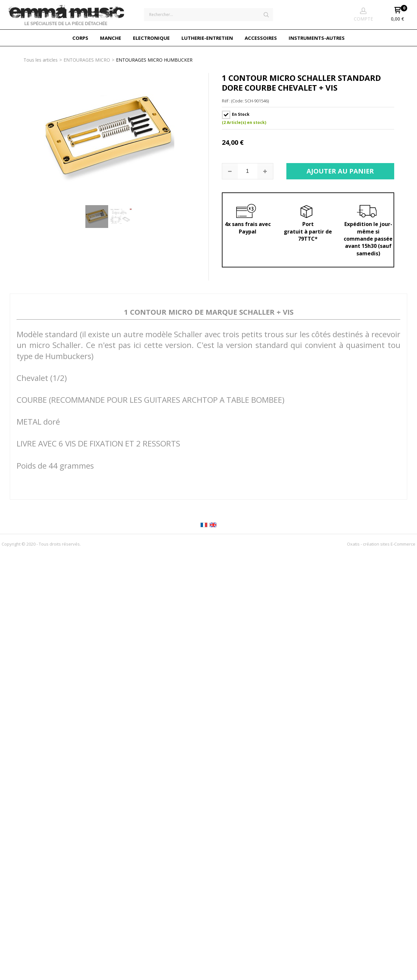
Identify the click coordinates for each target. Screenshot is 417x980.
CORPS (80, 38)
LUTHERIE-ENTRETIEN (207, 38)
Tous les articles (41, 60)
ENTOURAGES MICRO (87, 60)
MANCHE (111, 38)
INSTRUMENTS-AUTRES (317, 38)
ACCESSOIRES (261, 38)
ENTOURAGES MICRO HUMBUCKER (154, 60)
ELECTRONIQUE (151, 38)
